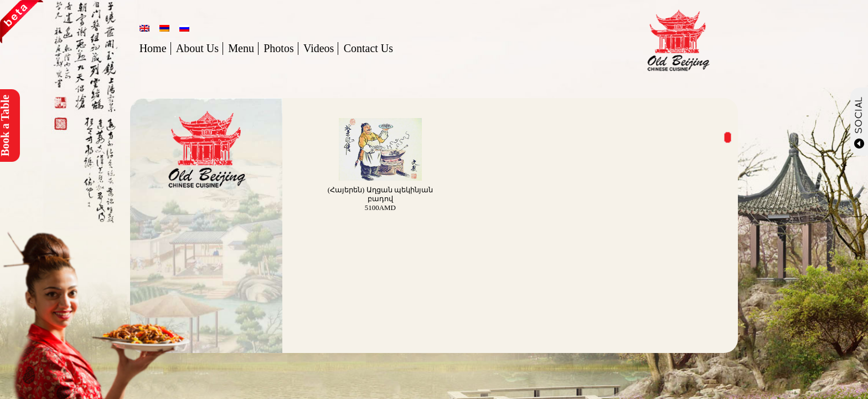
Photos (278, 48)
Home (153, 48)
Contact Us (368, 48)
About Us (197, 48)
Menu (241, 48)
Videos (319, 48)
